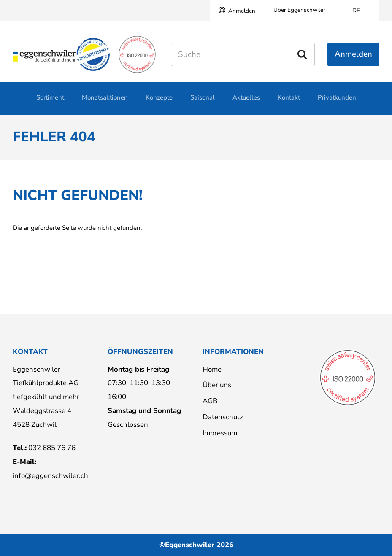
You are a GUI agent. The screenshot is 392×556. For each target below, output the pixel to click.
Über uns (217, 385)
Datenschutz (223, 417)
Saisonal (203, 102)
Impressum (220, 433)
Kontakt (289, 102)
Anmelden (242, 11)
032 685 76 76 (52, 448)
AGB (210, 401)
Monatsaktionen (105, 102)
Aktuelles (246, 102)
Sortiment (50, 102)
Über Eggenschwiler (299, 10)
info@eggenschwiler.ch (50, 476)
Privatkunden (337, 102)
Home (212, 369)
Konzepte (159, 102)
